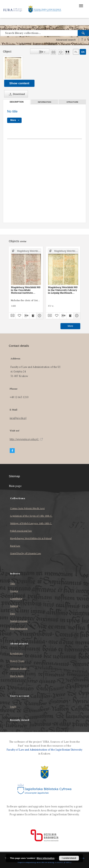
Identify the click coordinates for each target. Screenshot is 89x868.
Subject (14, 606)
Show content (19, 83)
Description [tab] (17, 102)
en (83, 52)
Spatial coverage (19, 621)
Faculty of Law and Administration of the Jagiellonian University (44, 750)
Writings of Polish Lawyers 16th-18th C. (31, 523)
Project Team (17, 661)
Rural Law (15, 546)
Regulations (16, 653)
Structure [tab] (72, 102)
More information (46, 858)
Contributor (16, 599)
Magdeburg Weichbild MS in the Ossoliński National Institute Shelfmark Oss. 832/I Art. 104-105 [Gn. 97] (26, 290)
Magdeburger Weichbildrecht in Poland (31, 538)
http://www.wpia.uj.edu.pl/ (26, 439)
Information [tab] (44, 102)
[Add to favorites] (61, 52)
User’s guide (17, 676)
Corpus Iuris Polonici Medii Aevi (27, 508)
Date (13, 614)
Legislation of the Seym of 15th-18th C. (31, 516)
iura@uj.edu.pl (18, 418)
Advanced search (66, 40)
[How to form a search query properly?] (82, 40)
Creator (14, 591)
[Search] (83, 33)
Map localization (19, 629)
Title (13, 584)
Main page (15, 486)
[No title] (13, 68)
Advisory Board (18, 668)
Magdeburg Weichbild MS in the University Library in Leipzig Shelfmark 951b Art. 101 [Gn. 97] (63, 290)
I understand (69, 858)
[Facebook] (12, 451)
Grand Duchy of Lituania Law (26, 553)
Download (16, 94)
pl (76, 52)
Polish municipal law (21, 531)
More (70, 326)
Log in (13, 707)
